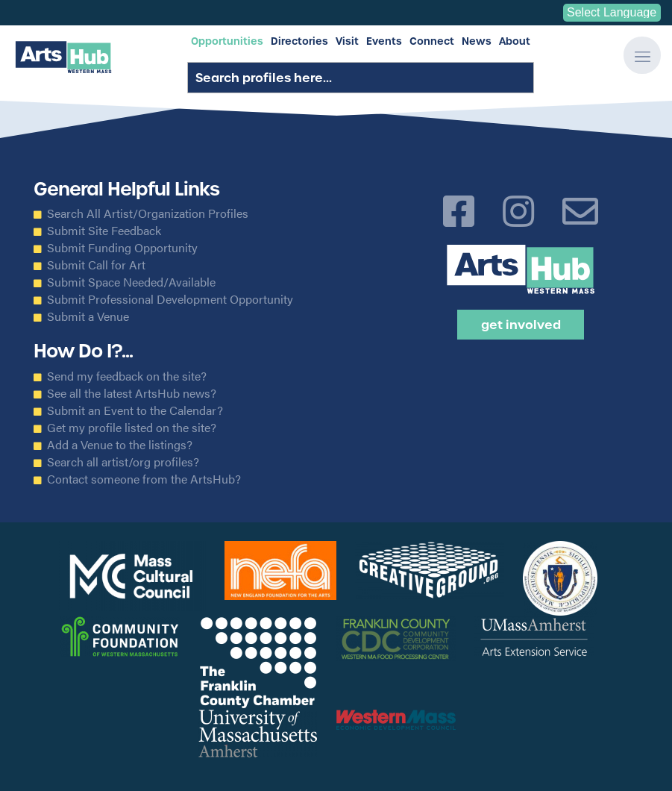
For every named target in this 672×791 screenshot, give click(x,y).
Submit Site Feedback (104, 231)
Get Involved (521, 325)
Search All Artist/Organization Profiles (148, 213)
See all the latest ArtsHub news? (132, 393)
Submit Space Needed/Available (131, 282)
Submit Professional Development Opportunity (170, 299)
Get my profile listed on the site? (132, 428)
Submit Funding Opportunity (122, 248)
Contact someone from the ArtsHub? (144, 479)
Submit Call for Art (96, 265)
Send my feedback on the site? (127, 376)
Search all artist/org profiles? (123, 462)
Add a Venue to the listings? (120, 445)
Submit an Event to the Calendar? (135, 410)
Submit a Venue (88, 316)
